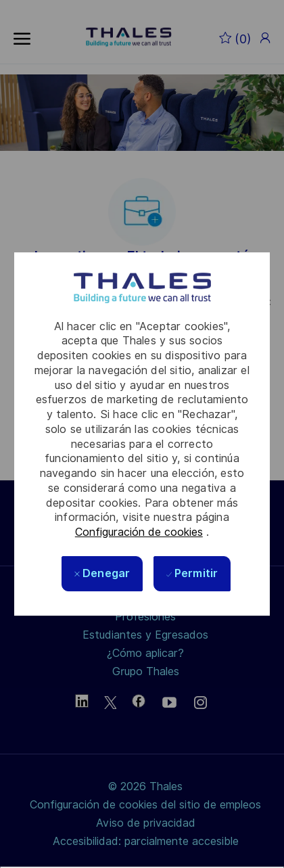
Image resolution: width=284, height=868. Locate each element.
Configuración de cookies (139, 532)
